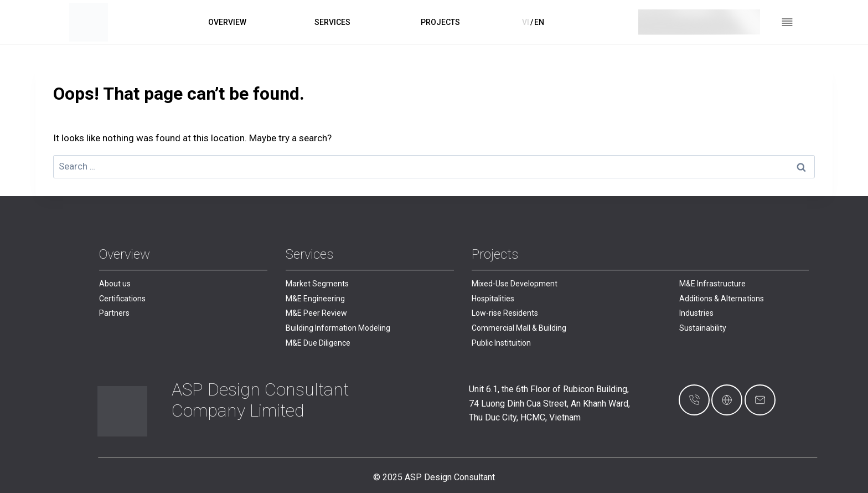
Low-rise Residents (505, 313)
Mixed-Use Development (515, 284)
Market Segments (317, 284)
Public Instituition (501, 343)
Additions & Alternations (722, 299)
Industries (696, 313)
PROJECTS (440, 22)
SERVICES (332, 22)
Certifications (122, 299)
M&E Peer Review (316, 313)
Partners (114, 313)
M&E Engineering (315, 299)
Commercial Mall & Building (519, 328)
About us (115, 284)
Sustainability (703, 328)
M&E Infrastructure (712, 284)
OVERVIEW (227, 22)
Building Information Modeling (338, 328)
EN (539, 22)
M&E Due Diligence (318, 343)
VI (526, 22)
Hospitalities (493, 299)
